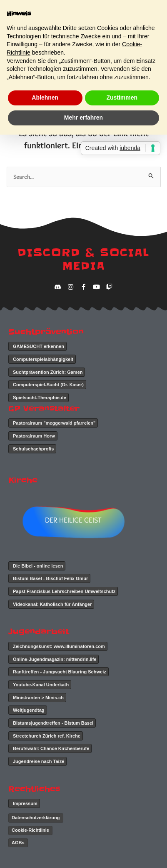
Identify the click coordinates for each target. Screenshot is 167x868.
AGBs (18, 843)
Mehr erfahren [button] (83, 118)
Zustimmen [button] (122, 98)
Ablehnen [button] (45, 98)
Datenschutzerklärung (36, 818)
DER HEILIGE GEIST (73, 520)
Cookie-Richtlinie (30, 830)
